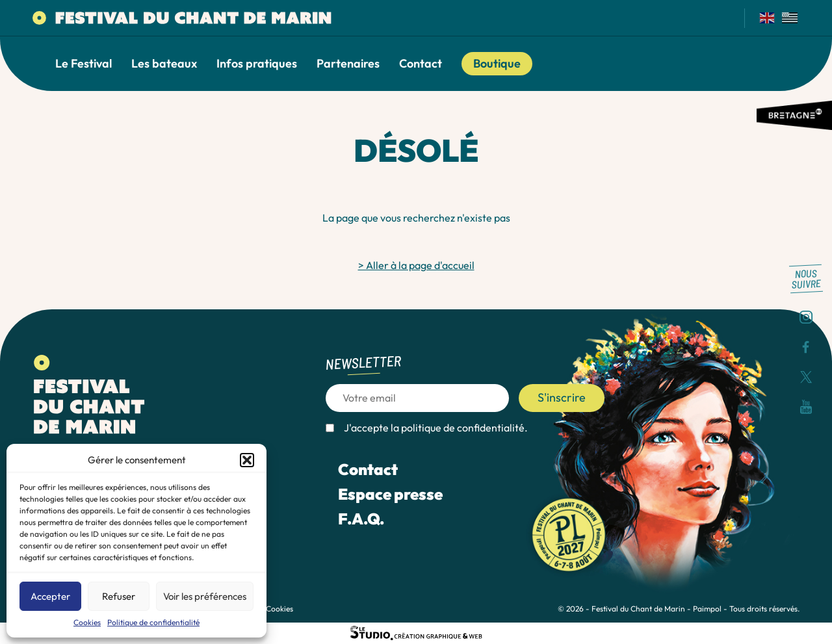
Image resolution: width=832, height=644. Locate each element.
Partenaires (348, 64)
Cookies (87, 622)
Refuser (119, 596)
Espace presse (390, 494)
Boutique (497, 63)
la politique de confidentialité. (459, 428)
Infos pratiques (257, 64)
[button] (247, 460)
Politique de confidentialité (153, 622)
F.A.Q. (361, 519)
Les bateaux (164, 64)
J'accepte (436, 428)
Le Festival (84, 64)
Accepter (50, 596)
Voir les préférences (205, 596)
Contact (421, 64)
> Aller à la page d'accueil (416, 265)
